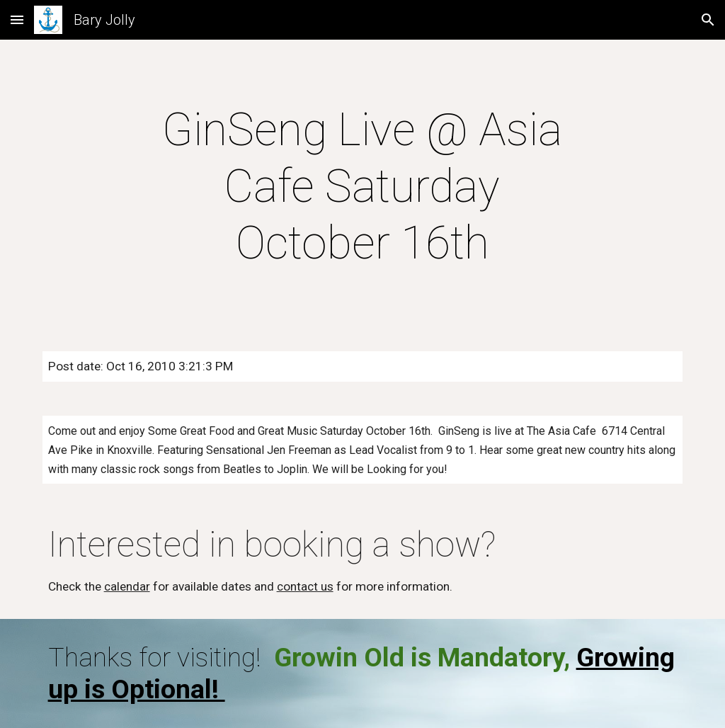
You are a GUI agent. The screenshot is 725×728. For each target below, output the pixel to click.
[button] (17, 19)
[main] (362, 187)
